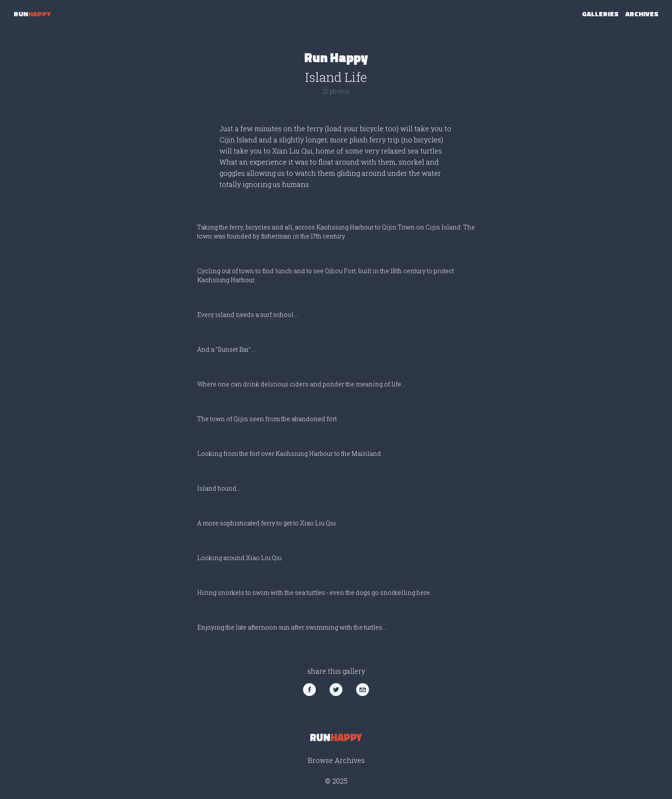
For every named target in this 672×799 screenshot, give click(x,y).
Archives (642, 14)
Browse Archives (336, 760)
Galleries (600, 14)
